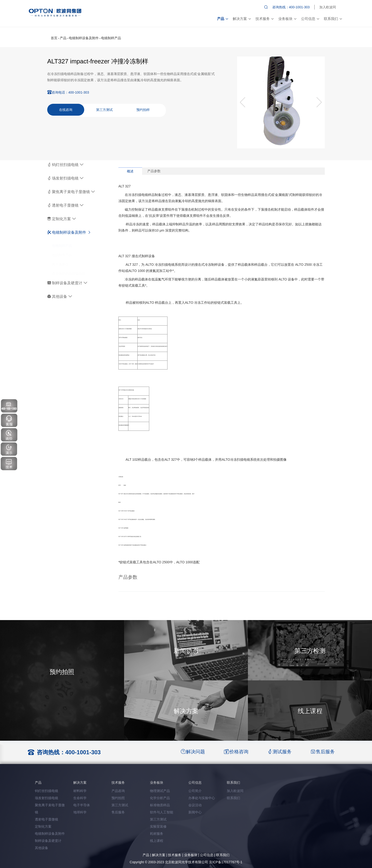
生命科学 (80, 798)
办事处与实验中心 (202, 798)
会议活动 (195, 805)
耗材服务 (157, 834)
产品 (223, 19)
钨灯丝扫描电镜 (65, 165)
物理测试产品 (160, 791)
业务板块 (287, 19)
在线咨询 (66, 110)
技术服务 (265, 19)
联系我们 (333, 19)
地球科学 (80, 812)
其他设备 (60, 296)
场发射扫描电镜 (65, 178)
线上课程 (157, 841)
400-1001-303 (79, 92)
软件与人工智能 (162, 812)
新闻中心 (195, 812)
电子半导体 (82, 805)
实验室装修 (158, 826)
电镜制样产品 (111, 38)
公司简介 (195, 791)
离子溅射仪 (60, 260)
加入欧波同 (328, 7)
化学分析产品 (160, 798)
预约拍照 (118, 798)
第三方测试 (104, 110)
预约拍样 (143, 110)
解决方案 (242, 19)
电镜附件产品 (62, 250)
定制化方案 (62, 219)
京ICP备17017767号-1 (226, 862)
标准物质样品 (160, 805)
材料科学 (80, 791)
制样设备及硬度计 (67, 283)
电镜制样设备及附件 (84, 38)
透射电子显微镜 (65, 205)
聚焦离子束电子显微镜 (71, 192)
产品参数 (154, 171)
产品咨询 (118, 791)
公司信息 (310, 19)
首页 (54, 38)
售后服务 (118, 812)
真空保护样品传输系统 (69, 269)
